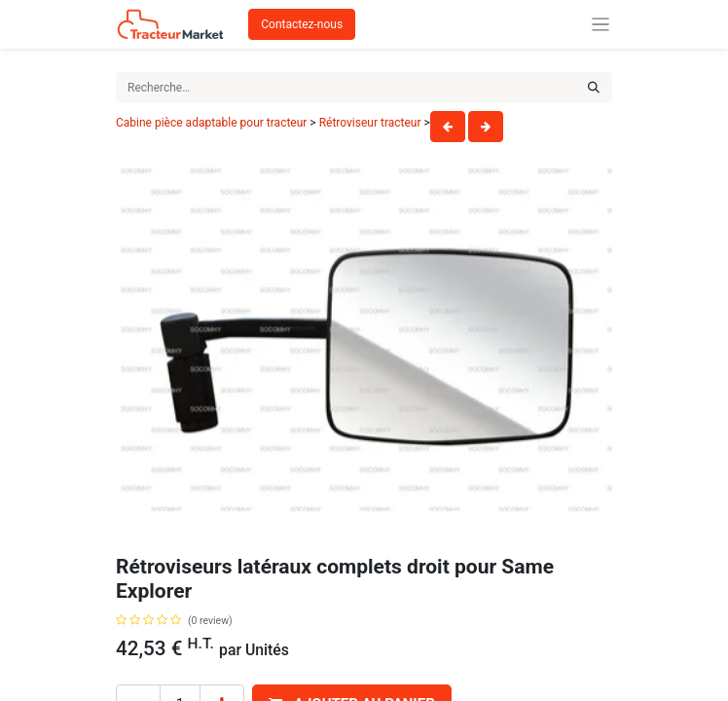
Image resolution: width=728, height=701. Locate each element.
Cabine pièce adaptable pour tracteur (211, 123)
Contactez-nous (302, 24)
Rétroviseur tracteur (370, 123)
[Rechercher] (594, 88)
